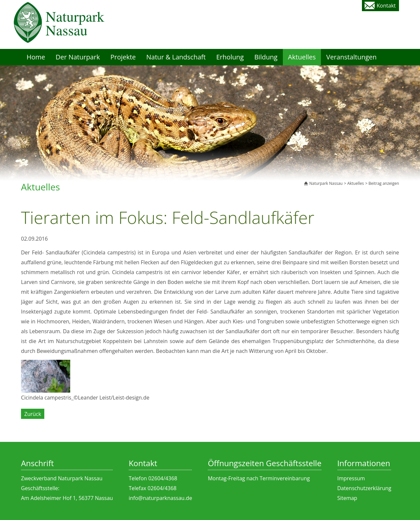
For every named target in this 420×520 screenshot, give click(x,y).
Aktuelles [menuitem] (302, 57)
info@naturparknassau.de (160, 498)
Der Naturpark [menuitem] (78, 57)
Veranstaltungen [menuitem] (351, 57)
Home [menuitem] (36, 57)
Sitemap (347, 498)
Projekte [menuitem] (123, 57)
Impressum (351, 478)
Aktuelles (356, 183)
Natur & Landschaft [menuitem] (176, 57)
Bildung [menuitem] (266, 57)
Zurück (33, 414)
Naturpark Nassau (326, 183)
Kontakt (386, 6)
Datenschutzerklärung (364, 488)
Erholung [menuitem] (230, 57)
